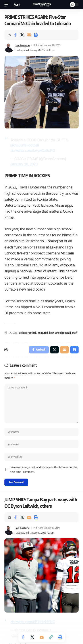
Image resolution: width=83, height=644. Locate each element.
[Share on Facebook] (15, 35)
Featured (43, 333)
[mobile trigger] (8, 5)
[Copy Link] (51, 637)
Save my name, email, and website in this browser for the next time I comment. (44, 469)
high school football (60, 333)
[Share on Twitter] (22, 35)
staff (75, 333)
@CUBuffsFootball (24, 145)
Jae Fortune (23, 45)
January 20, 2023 (24, 164)
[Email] (29, 35)
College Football (28, 333)
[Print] (36, 35)
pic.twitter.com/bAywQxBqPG (33, 151)
